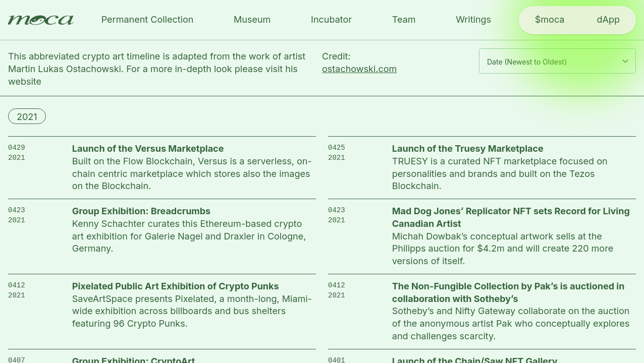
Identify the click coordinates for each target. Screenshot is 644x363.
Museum (252, 19)
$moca (550, 19)
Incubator (331, 19)
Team (404, 19)
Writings (473, 19)
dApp (608, 19)
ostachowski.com (359, 69)
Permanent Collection (148, 19)
